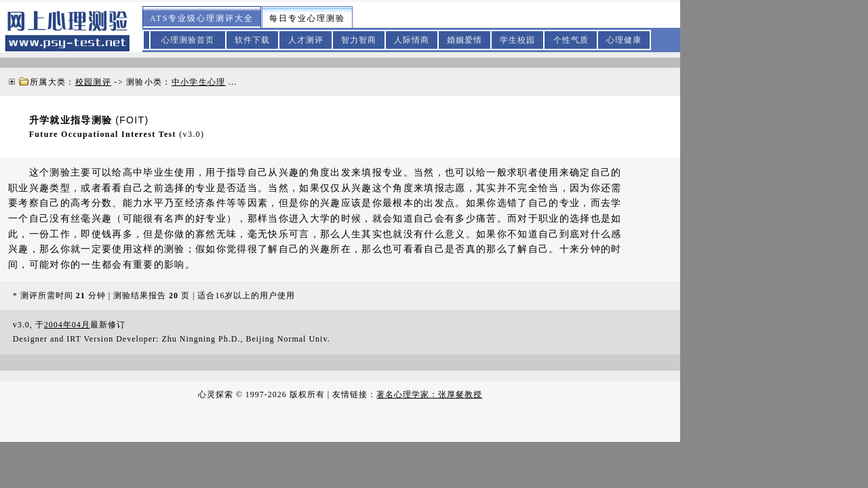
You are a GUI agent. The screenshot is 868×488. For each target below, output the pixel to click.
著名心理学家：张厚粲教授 (429, 394)
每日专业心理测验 (307, 18)
